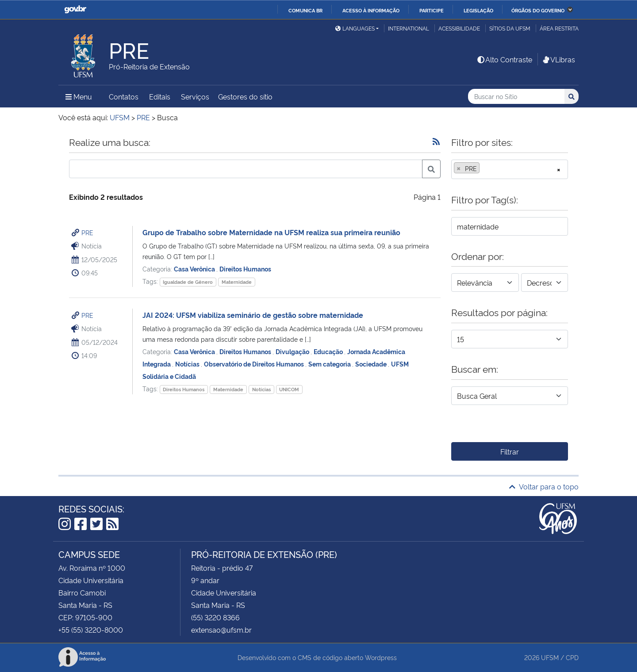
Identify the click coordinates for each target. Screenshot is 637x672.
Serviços (195, 96)
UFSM (550, 657)
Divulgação (293, 351)
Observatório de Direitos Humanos (255, 364)
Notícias (188, 364)
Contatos (124, 96)
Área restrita (559, 28)
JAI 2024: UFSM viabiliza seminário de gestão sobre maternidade (253, 315)
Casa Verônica (195, 269)
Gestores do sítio (245, 96)
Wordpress (381, 657)
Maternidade (237, 282)
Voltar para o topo (544, 486)
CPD (572, 657)
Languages (355, 28)
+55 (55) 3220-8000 (91, 630)
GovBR (75, 10)
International (409, 28)
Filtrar (510, 451)
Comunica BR (305, 10)
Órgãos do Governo (538, 10)
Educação (329, 351)
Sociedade (372, 364)
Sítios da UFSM (510, 28)
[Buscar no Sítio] (516, 97)
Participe (432, 10)
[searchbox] (484, 168)
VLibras (558, 59)
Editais (160, 96)
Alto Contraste (504, 59)
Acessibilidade (459, 28)
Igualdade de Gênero (188, 282)
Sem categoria (330, 364)
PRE (87, 232)
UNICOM (289, 389)
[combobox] (510, 169)
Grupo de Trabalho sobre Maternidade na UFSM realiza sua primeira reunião (271, 232)
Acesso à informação (371, 10)
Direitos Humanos (245, 269)
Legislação (478, 10)
